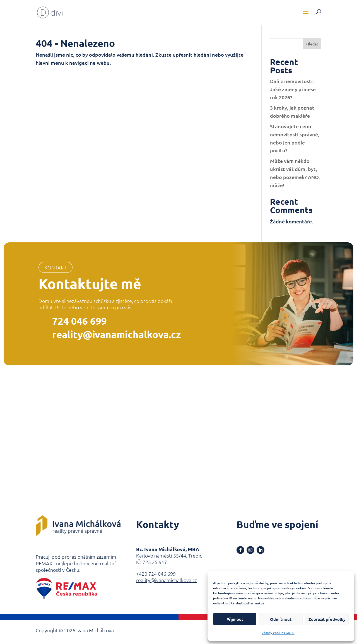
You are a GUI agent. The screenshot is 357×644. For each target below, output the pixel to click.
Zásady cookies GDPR (278, 633)
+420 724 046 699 (156, 574)
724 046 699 (79, 321)
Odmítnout (281, 619)
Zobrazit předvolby (327, 619)
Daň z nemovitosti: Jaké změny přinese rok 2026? (293, 89)
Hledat (312, 44)
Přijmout (235, 619)
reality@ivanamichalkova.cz (117, 334)
